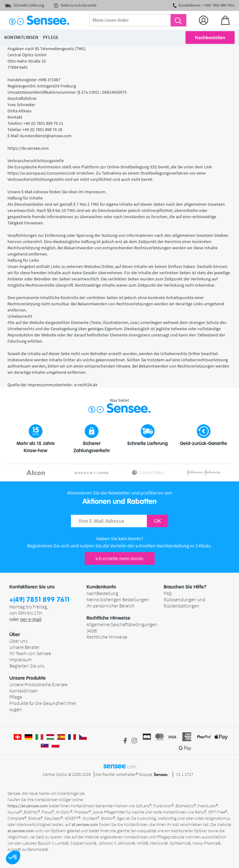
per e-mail (31, 619)
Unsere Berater (24, 647)
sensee (120, 766)
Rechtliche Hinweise (107, 637)
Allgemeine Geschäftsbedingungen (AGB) (122, 627)
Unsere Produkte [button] (28, 678)
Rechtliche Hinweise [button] (108, 618)
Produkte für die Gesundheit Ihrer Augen (43, 706)
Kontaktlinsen (24, 691)
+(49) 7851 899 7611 (39, 600)
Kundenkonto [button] (101, 587)
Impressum (21, 659)
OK (157, 521)
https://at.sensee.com (28, 806)
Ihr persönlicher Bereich (110, 606)
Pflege (16, 697)
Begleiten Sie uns (27, 666)
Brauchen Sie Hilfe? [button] (185, 587)
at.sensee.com (85, 824)
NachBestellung (102, 593)
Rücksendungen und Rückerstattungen (185, 603)
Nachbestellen (210, 37)
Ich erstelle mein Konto (119, 558)
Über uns (18, 641)
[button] (13, 857)
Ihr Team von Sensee (30, 653)
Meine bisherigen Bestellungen (118, 599)
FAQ (168, 593)
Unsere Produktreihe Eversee (38, 684)
